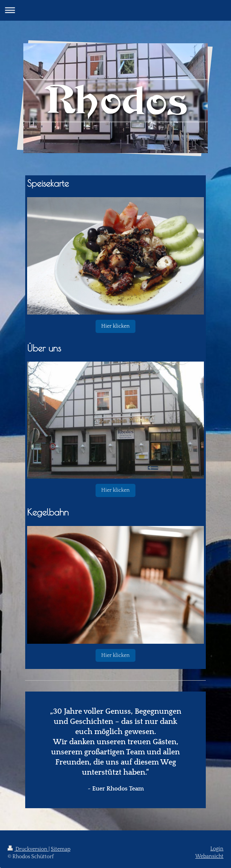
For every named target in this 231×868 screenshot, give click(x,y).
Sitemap (61, 849)
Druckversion (28, 849)
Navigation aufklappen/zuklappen (115, 10)
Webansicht (209, 856)
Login (217, 849)
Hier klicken (115, 326)
